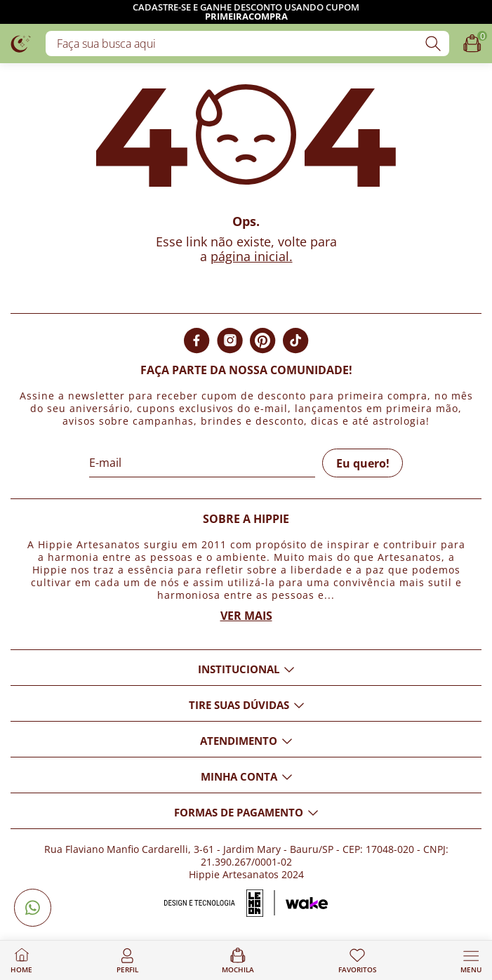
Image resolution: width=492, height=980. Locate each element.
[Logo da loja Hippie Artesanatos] (21, 43)
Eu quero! (363, 463)
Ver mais (246, 616)
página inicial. (252, 256)
